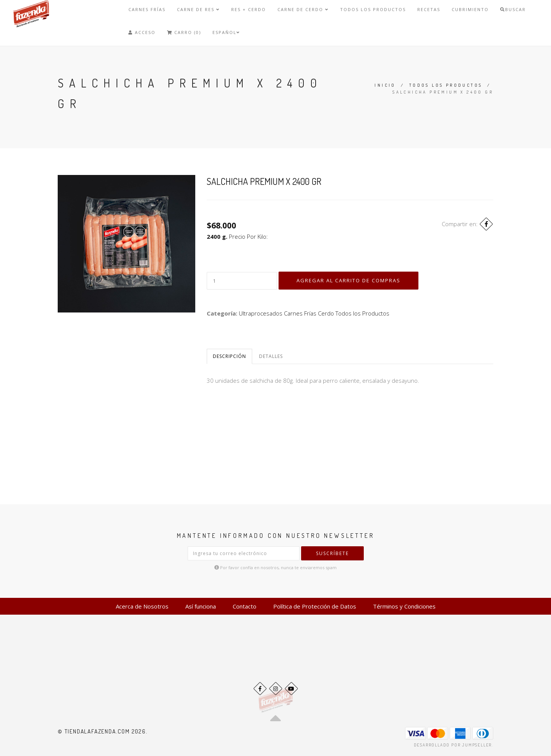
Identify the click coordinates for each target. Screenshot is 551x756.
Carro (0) (184, 32)
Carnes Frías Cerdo (309, 313)
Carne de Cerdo (303, 9)
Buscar (513, 9)
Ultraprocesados (261, 313)
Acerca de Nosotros (142, 606)
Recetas (429, 9)
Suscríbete (332, 553)
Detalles (271, 356)
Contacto (245, 606)
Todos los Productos (373, 9)
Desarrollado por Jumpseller (453, 745)
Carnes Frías (147, 9)
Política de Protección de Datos (315, 606)
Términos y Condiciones (404, 606)
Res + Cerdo (249, 9)
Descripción (229, 356)
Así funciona (201, 606)
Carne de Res (198, 9)
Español (226, 32)
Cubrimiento (470, 9)
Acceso (142, 32)
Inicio (385, 85)
